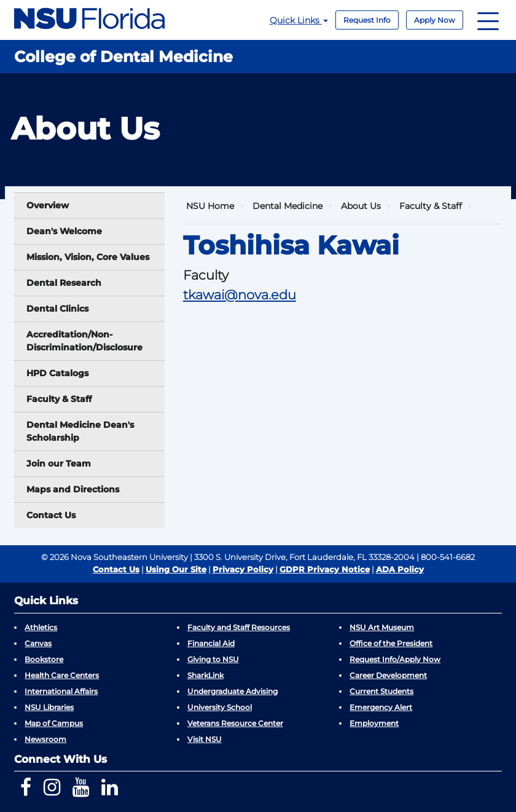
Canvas (38, 643)
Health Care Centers (62, 675)
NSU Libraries (49, 707)
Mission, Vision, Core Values (88, 257)
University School (220, 707)
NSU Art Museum (382, 627)
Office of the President (391, 643)
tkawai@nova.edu (240, 295)
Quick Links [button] (299, 20)
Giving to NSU (213, 659)
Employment (374, 723)
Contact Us (51, 515)
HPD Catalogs (57, 373)
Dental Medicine (287, 206)
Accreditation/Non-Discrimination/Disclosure (84, 341)
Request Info (367, 20)
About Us (361, 206)
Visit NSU (205, 739)
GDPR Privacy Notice (325, 569)
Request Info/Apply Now (395, 659)
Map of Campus (54, 723)
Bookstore (44, 659)
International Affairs (61, 691)
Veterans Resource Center (235, 723)
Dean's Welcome (64, 231)
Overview (48, 205)
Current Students (381, 691)
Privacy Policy (243, 569)
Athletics (41, 627)
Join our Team (59, 463)
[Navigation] (488, 20)
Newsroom (45, 739)
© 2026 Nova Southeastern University (115, 557)
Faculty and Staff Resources (239, 627)
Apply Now (435, 20)
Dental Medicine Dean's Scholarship (80, 431)
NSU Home (210, 206)
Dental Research (64, 283)
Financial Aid (211, 643)
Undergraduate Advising (233, 691)
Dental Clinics (57, 309)
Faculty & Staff (59, 399)
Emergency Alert (381, 707)
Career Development (388, 675)
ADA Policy (400, 569)
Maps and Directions (73, 489)
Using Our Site (176, 569)
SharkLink (205, 675)
